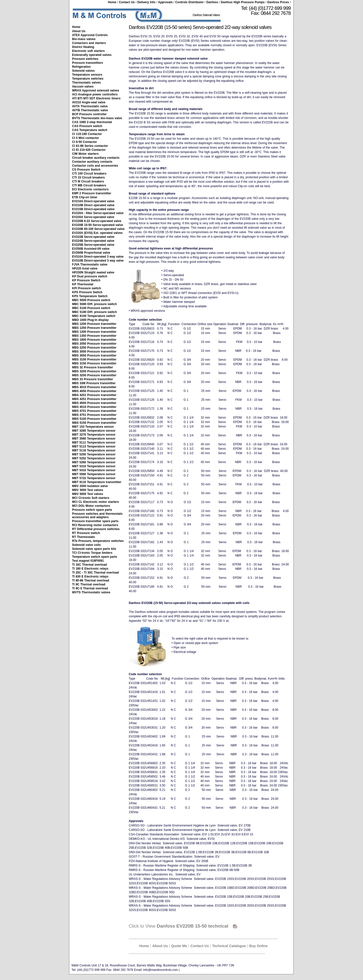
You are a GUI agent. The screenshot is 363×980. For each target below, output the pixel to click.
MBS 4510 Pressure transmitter (94, 407)
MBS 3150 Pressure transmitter (94, 363)
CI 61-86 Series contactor (90, 146)
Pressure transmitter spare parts (95, 521)
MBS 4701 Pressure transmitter (94, 411)
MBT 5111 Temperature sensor (94, 443)
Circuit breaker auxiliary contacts (96, 158)
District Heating (83, 47)
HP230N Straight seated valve (93, 272)
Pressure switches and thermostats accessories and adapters (97, 515)
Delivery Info (146, 2)
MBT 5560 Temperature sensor (94, 474)
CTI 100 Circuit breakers (89, 174)
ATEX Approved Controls (90, 35)
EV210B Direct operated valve (93, 205)
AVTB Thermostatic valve (90, 110)
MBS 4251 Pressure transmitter (94, 399)
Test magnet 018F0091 (88, 561)
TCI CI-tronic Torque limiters (92, 553)
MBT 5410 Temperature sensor (94, 470)
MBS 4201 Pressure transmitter (94, 395)
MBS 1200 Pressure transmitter (94, 324)
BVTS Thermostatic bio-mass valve (97, 118)
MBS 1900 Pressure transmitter (94, 340)
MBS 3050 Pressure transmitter (94, 356)
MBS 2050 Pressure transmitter (94, 344)
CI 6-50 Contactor (84, 142)
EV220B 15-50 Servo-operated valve (97, 225)
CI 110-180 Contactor (87, 134)
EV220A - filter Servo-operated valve (98, 213)
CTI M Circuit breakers (88, 181)
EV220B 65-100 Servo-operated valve (98, 229)
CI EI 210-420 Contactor (89, 150)
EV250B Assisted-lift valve (91, 249)
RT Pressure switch (86, 533)
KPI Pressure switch (87, 288)
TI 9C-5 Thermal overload (90, 588)
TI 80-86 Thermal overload (91, 580)
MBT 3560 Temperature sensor (94, 439)
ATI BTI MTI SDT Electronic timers (96, 98)
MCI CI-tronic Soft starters (91, 498)
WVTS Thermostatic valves (91, 592)
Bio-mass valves (84, 39)
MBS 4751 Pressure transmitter (94, 415)
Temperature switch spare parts (95, 557)
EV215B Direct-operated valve (93, 209)
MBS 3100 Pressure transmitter (94, 359)
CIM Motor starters (85, 154)
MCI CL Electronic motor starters (95, 502)
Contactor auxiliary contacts (92, 162)
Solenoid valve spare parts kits (94, 549)
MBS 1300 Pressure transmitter (94, 332)
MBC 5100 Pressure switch (91, 308)
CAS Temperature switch (90, 130)
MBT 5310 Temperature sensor (94, 466)
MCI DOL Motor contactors (91, 506)
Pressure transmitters (88, 63)
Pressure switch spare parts (92, 510)
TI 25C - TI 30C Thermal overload (95, 573)
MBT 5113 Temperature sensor (94, 446)
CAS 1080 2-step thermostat (92, 122)
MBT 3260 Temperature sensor (94, 431)
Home (112, 2)
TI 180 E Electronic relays (90, 569)
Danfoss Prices (278, 2)
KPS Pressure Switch (87, 292)
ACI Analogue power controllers (95, 94)
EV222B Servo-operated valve (93, 237)
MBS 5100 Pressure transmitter (94, 419)
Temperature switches (88, 79)
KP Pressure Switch (86, 280)
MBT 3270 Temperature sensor (94, 435)
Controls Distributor (190, 2)
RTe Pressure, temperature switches (98, 541)
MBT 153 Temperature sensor (93, 427)
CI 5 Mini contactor (86, 138)
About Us (79, 31)
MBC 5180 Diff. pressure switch (94, 312)
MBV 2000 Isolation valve (90, 486)
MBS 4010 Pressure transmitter (94, 387)
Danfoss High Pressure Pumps (243, 2)
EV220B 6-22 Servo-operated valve (97, 221)
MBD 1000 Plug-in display (90, 320)
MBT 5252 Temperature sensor (94, 458)
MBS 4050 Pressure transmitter (94, 391)
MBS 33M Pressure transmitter (94, 383)
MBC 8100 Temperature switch (94, 316)
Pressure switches (85, 59)
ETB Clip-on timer (85, 197)
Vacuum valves (83, 87)
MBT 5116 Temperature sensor (94, 450)
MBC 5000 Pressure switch (91, 300)
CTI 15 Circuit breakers (88, 178)
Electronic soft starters (88, 51)
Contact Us (127, 2)
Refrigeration (81, 67)
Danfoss (212, 2)
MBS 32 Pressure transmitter (93, 367)
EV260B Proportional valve (91, 253)
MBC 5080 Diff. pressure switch (94, 304)
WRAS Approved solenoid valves (96, 90)
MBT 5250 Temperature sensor (94, 454)
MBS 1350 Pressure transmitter (94, 336)
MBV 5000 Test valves (88, 494)
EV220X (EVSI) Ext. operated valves (97, 233)
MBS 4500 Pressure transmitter (94, 403)
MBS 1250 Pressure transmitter (94, 328)
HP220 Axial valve (85, 268)
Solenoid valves (83, 71)
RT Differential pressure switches (96, 529)
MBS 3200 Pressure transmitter (94, 371)
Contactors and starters (89, 43)
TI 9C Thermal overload (89, 584)
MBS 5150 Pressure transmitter (94, 423)
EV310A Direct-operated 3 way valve (98, 257)
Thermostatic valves (86, 83)
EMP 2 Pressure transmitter (92, 193)
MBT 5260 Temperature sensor (94, 462)
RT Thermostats (83, 537)
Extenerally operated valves (92, 55)
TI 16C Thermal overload (90, 565)
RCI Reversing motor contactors (95, 525)
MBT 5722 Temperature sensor (94, 478)
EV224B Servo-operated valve (93, 241)
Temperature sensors (87, 75)
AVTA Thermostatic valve (90, 106)
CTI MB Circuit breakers (89, 185)
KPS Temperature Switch (90, 296)
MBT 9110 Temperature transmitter (97, 482)
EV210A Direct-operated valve (93, 201)
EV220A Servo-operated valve (93, 217)
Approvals (165, 2)
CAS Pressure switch (87, 126)
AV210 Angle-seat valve (89, 102)
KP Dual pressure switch (90, 276)
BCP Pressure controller (89, 114)
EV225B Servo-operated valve (93, 245)
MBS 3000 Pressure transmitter (94, 352)
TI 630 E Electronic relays (90, 577)
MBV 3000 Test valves (88, 490)
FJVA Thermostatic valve (90, 265)
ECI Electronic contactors (90, 189)
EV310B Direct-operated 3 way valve (98, 261)
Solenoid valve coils (86, 545)
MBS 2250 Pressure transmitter (94, 348)
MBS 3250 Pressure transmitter (94, 375)
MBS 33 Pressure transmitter (93, 379)
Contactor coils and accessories (95, 166)
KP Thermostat (83, 284)
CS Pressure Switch (86, 170)
